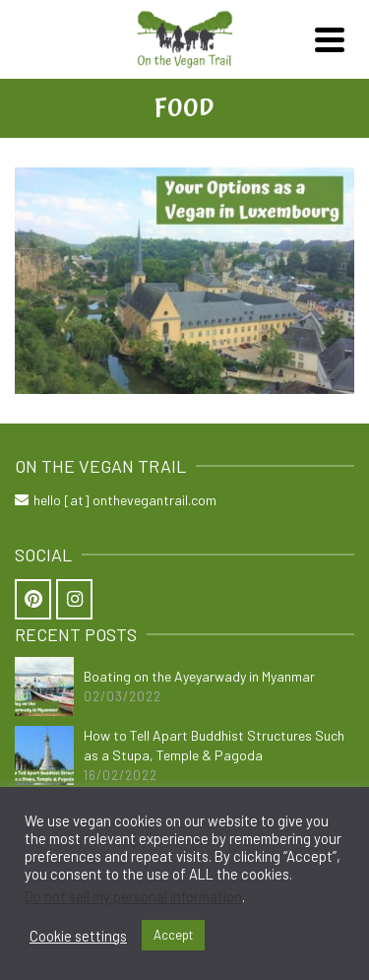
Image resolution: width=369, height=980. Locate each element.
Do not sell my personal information (133, 896)
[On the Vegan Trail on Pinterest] (33, 599)
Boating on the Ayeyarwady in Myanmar (199, 676)
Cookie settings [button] (78, 936)
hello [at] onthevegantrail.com (116, 500)
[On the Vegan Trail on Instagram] (74, 599)
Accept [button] (173, 935)
